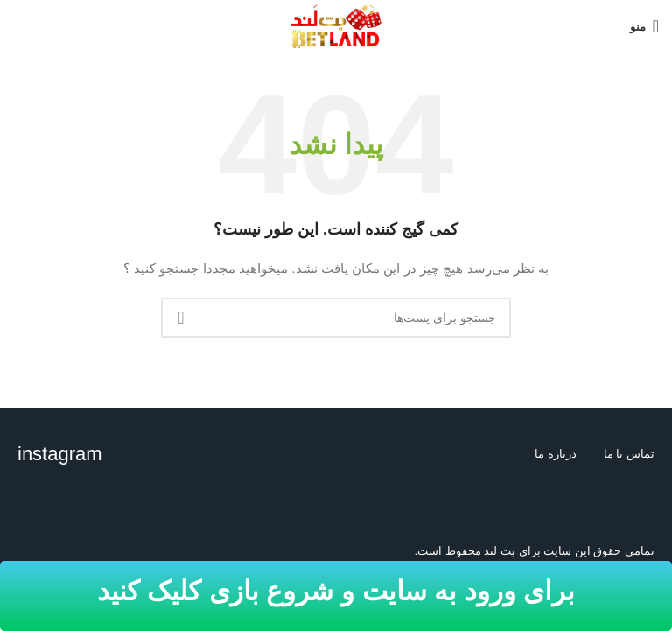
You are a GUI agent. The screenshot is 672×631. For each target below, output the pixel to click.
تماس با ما (629, 454)
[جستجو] (336, 318)
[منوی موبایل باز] (644, 26)
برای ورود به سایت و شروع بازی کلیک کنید (336, 591)
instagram (60, 454)
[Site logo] (336, 25)
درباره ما (556, 454)
